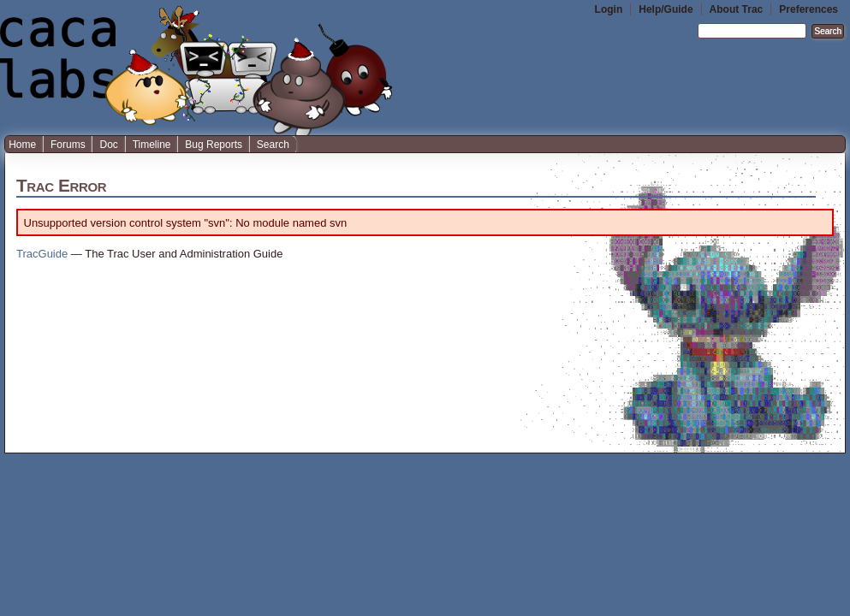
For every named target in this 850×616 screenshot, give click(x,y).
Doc (108, 145)
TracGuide (42, 254)
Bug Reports (214, 145)
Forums (68, 145)
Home (22, 145)
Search (273, 145)
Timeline (152, 145)
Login (609, 9)
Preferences (808, 9)
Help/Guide (666, 9)
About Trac (737, 9)
